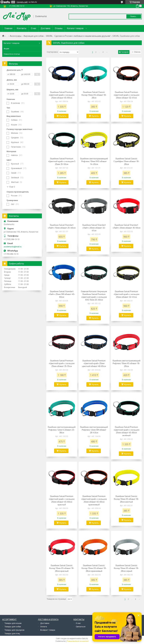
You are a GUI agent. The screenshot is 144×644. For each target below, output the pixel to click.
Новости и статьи (12, 54)
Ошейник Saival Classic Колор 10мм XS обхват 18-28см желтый (126, 499)
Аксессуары (16, 36)
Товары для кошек (13, 623)
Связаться (81, 627)
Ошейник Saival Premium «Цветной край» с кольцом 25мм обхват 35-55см (62, 363)
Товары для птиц (12, 633)
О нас (34, 28)
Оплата (44, 627)
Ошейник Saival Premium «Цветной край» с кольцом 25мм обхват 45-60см (62, 95)
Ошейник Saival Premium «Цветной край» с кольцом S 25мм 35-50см (62, 161)
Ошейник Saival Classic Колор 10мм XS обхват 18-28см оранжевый (94, 568)
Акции (6, 49)
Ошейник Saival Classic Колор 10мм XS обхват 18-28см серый (126, 568)
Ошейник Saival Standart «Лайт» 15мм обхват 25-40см (62, 226)
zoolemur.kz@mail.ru (13, 247)
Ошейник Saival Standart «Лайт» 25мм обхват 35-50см (126, 226)
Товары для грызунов (14, 630)
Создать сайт (22, 2)
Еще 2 (12, 187)
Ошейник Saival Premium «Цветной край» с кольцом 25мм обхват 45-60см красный (62, 500)
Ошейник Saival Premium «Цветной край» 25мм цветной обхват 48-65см (94, 363)
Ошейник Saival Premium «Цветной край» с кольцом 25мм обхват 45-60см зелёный (126, 431)
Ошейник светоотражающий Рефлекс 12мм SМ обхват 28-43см (94, 430)
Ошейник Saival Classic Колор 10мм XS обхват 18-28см (94, 95)
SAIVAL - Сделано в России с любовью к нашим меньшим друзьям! (78, 36)
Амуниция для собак (34, 36)
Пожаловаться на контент (78, 641)
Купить (63, 116)
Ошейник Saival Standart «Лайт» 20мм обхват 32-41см (94, 228)
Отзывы (59, 28)
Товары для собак (13, 627)
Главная (8, 28)
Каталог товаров (75, 28)
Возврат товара (48, 630)
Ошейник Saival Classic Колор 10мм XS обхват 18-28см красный (62, 568)
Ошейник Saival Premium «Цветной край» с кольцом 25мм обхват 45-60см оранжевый (94, 500)
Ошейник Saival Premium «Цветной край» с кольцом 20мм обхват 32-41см (126, 95)
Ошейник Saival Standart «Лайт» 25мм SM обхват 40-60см (62, 294)
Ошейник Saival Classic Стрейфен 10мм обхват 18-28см (126, 161)
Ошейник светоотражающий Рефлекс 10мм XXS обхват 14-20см (94, 161)
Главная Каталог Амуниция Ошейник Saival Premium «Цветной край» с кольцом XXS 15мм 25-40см (94, 295)
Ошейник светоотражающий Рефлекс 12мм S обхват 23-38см (62, 430)
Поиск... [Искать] (134, 16)
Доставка (45, 28)
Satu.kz (85, 639)
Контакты (22, 28)
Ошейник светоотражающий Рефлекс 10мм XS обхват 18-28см (126, 363)
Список (137, 52)
